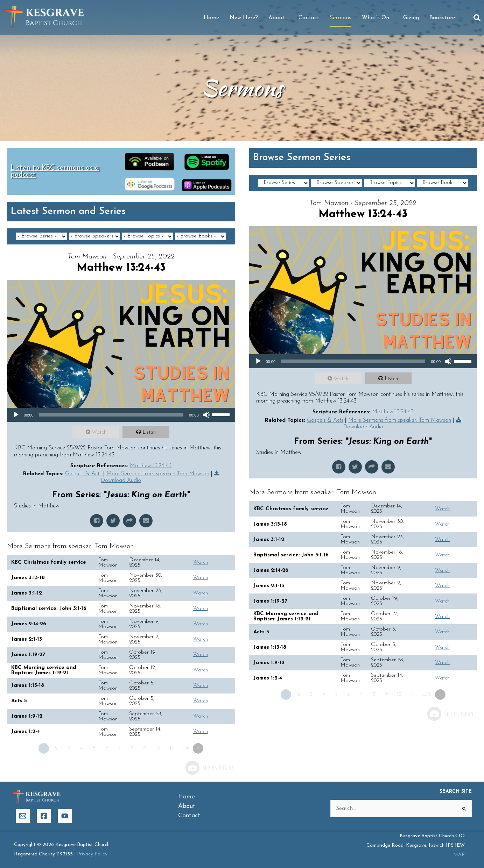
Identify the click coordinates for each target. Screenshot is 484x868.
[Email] (23, 816)
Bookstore (442, 18)
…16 (185, 748)
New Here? (244, 18)
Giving (411, 18)
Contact (309, 18)
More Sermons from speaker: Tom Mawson (158, 474)
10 (157, 748)
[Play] (16, 415)
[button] (477, 18)
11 (170, 748)
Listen (149, 432)
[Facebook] (44, 816)
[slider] (111, 415)
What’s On (377, 18)
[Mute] (206, 415)
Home (211, 18)
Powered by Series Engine (209, 768)
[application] (121, 415)
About (278, 18)
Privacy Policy (92, 854)
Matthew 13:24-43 (151, 466)
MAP (459, 855)
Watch (99, 432)
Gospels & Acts (83, 474)
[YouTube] (65, 816)
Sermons (341, 18)
